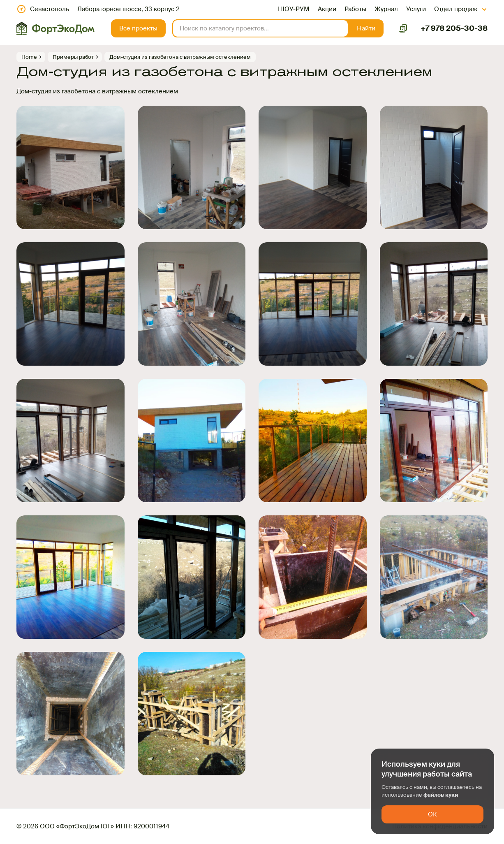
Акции (327, 9)
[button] (366, 28)
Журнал (386, 9)
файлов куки (441, 795)
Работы (355, 9)
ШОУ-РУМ (294, 9)
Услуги (416, 9)
